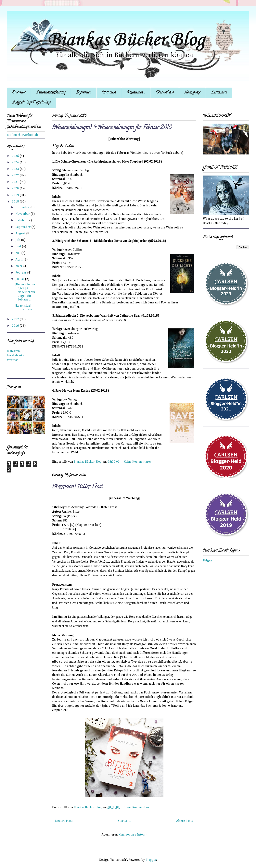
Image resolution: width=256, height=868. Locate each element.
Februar (21, 273)
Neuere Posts (64, 821)
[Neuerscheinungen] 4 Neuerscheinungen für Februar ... (25, 292)
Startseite (19, 93)
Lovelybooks (15, 356)
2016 (16, 326)
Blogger (151, 860)
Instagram (14, 351)
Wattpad (13, 360)
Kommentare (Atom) (133, 835)
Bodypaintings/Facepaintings (31, 103)
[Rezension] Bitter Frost (77, 487)
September (23, 227)
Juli (18, 240)
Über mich (109, 93)
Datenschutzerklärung (51, 93)
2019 (16, 195)
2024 (16, 163)
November (23, 214)
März (19, 266)
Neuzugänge (192, 93)
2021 (16, 182)
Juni (19, 247)
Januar (20, 279)
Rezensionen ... (136, 93)
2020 (16, 189)
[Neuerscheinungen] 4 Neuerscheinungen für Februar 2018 (112, 128)
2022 (16, 176)
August (21, 234)
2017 (16, 319)
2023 (16, 169)
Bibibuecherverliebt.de (23, 135)
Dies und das (165, 93)
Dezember (23, 207)
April (19, 260)
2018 (16, 202)
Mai (18, 253)
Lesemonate (219, 93)
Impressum (84, 93)
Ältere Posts (185, 821)
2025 (16, 156)
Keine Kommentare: (138, 462)
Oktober (22, 220)
